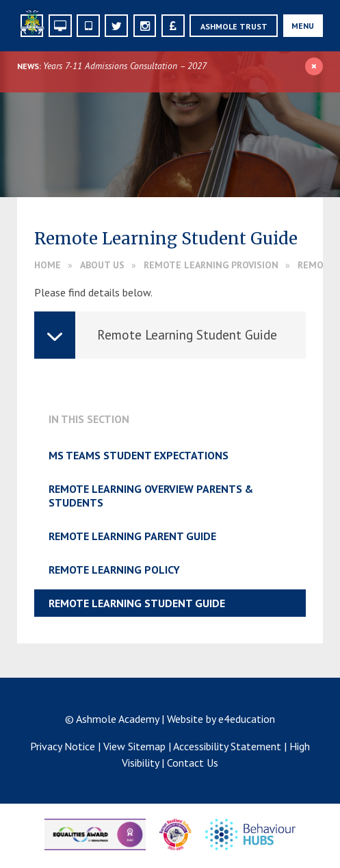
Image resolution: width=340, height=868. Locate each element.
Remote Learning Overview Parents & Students (151, 496)
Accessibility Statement (227, 746)
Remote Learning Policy (114, 570)
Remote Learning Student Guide (137, 603)
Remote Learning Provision (211, 265)
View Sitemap (134, 746)
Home (48, 265)
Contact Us (193, 763)
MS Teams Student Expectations (139, 455)
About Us (102, 265)
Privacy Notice (63, 746)
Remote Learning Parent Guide (132, 536)
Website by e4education (221, 719)
